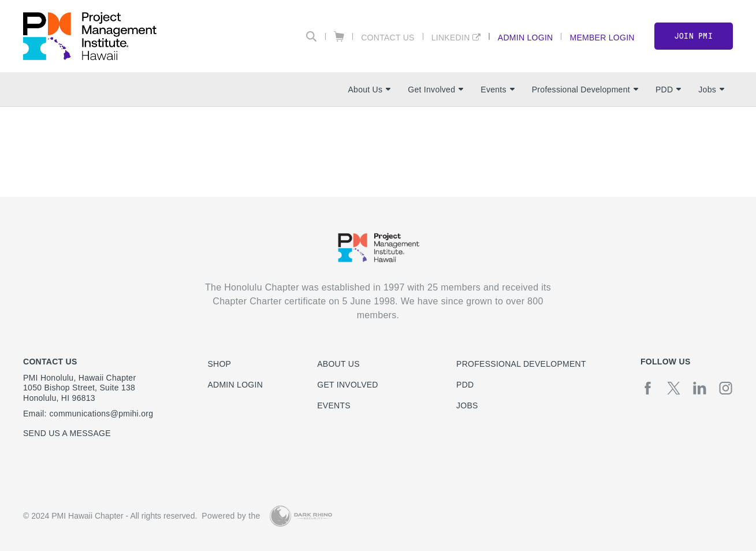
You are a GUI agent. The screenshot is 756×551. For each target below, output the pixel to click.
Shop (219, 364)
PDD (668, 90)
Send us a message (67, 433)
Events (497, 90)
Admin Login (526, 37)
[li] (700, 388)
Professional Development (585, 90)
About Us (369, 90)
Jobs (711, 90)
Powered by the (231, 516)
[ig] (726, 388)
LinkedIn (451, 37)
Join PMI (694, 36)
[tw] (674, 388)
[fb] (648, 388)
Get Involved (435, 90)
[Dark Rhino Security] (301, 516)
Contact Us (388, 37)
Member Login (602, 37)
